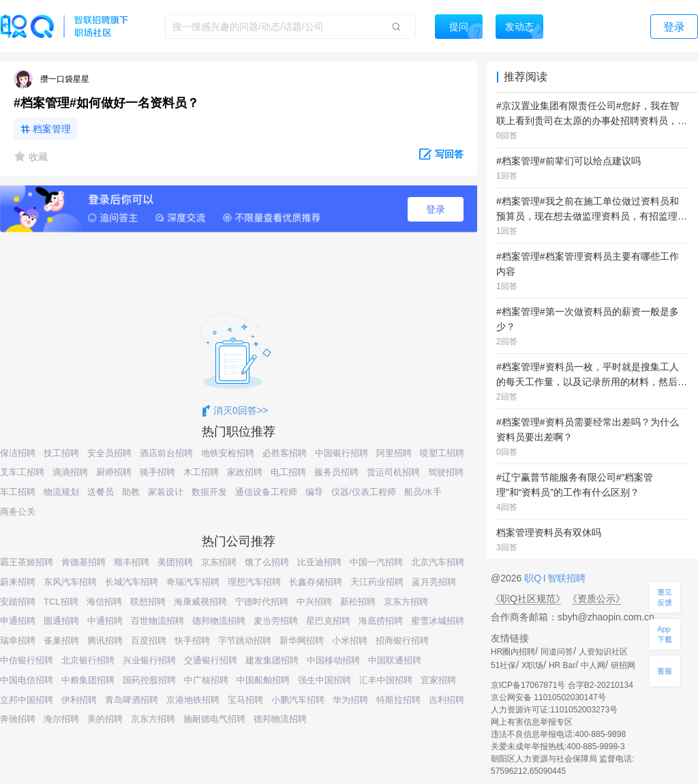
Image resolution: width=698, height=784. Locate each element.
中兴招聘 (314, 602)
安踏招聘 (18, 602)
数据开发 (209, 492)
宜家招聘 (438, 680)
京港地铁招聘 (193, 700)
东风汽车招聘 (70, 582)
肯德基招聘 (84, 562)
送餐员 (101, 492)
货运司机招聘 (393, 472)
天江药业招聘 (377, 582)
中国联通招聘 (395, 660)
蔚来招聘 (18, 582)
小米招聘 (350, 640)
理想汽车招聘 (254, 582)
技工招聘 (61, 453)
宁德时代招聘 (262, 602)
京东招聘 (219, 562)
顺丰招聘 (132, 562)
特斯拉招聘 (398, 700)
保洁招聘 (18, 453)
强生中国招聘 (324, 680)
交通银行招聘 (211, 660)
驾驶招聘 (446, 472)
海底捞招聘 (381, 621)
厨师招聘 (114, 472)
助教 (131, 492)
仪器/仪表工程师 (364, 492)
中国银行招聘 (342, 453)
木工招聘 (201, 472)
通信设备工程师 (266, 492)
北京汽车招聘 (438, 562)
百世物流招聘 (157, 621)
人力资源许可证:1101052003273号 (554, 710)
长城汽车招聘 (132, 582)
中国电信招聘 (27, 680)
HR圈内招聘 (513, 652)
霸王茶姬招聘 (27, 562)
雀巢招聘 (61, 640)
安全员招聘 (109, 453)
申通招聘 (18, 621)
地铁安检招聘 (228, 453)
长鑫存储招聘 (316, 582)
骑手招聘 (157, 472)
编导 (314, 492)
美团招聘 (175, 562)
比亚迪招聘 (319, 562)
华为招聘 (350, 700)
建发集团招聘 (272, 660)
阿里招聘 (394, 453)
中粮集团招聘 (88, 680)
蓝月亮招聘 (434, 582)
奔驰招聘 (18, 719)
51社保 (503, 665)
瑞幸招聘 (18, 640)
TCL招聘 (61, 602)
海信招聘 (104, 602)
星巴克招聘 (328, 621)
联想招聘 (148, 602)
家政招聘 (245, 472)
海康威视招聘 (200, 602)
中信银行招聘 (27, 660)
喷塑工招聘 (442, 453)
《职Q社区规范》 (528, 599)
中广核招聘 (206, 680)
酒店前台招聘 (166, 453)
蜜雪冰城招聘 (438, 621)
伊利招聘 (79, 700)
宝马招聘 (245, 700)
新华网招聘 (302, 640)
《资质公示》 (596, 599)
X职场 (532, 665)
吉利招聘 (446, 700)
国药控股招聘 (149, 680)
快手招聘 (192, 640)
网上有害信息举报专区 (532, 722)
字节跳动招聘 (245, 640)
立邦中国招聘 (27, 700)
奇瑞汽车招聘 (193, 582)
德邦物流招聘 (219, 621)
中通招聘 (105, 621)
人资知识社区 (603, 652)
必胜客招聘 (285, 453)
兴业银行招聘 (149, 660)
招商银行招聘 (402, 640)
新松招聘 (358, 602)
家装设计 (166, 492)
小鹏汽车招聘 (298, 700)
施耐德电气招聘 (214, 719)
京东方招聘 (406, 602)
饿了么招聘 (267, 562)
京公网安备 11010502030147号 (548, 697)
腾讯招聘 (105, 640)
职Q (534, 578)
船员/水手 (423, 492)
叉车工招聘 (22, 472)
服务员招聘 (336, 472)
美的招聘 (105, 719)
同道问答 (557, 652)
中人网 (593, 665)
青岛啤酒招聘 (132, 700)
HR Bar (562, 665)
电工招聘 (288, 472)
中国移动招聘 (333, 660)
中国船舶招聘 (263, 680)
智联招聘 (565, 578)
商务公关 (18, 512)
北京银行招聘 (88, 660)
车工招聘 (18, 492)
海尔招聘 (61, 719)
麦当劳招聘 (276, 621)
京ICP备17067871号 (528, 685)
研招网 (623, 665)
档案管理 (52, 129)
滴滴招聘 (70, 472)
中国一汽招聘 (376, 562)
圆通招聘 (61, 621)
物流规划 (61, 492)
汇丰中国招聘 (386, 680)
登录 (436, 209)
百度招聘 (149, 640)
